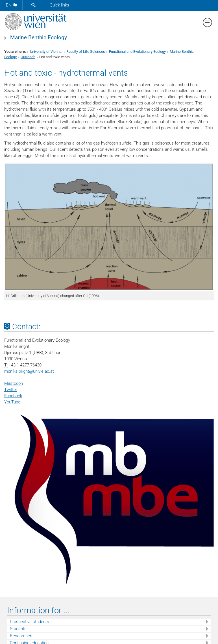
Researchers (22, 636)
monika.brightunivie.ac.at (29, 371)
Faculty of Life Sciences (86, 52)
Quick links (59, 5)
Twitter (11, 390)
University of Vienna (46, 52)
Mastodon (14, 383)
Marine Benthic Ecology (39, 38)
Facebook (13, 396)
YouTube (12, 402)
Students (18, 629)
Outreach (28, 57)
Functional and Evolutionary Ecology (137, 52)
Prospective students (30, 622)
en (11, 5)
